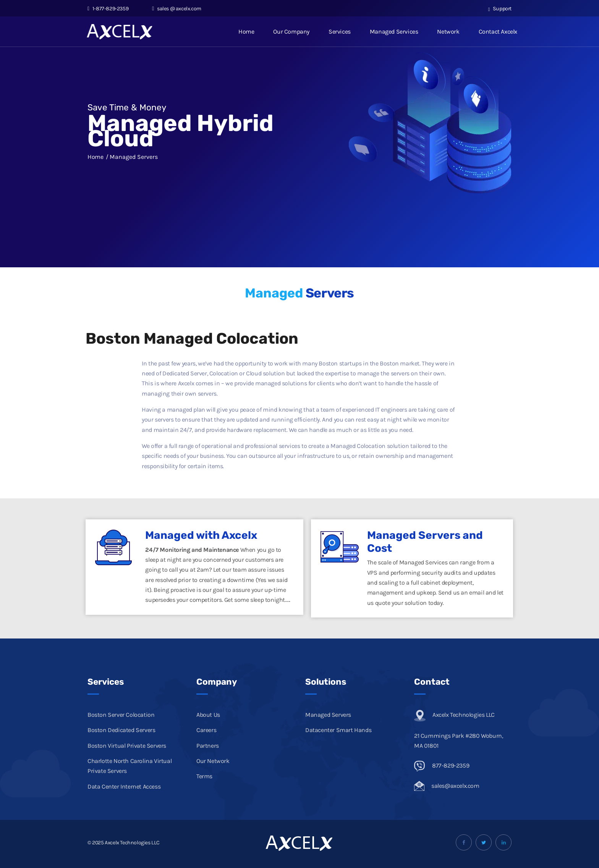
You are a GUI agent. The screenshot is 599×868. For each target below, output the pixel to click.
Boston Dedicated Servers (121, 730)
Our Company (291, 32)
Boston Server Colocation (121, 715)
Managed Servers (328, 715)
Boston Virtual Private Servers (127, 746)
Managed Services (394, 32)
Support (500, 9)
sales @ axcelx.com (177, 9)
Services (340, 32)
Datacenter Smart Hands (338, 730)
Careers (206, 730)
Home (246, 32)
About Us (208, 715)
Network (448, 32)
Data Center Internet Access (124, 786)
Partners (208, 746)
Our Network (213, 761)
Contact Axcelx (498, 32)
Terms (204, 776)
